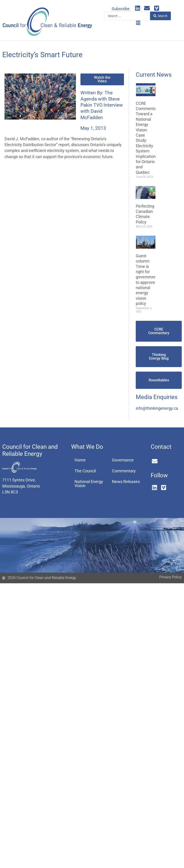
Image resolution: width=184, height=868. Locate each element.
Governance (123, 460)
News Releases (126, 482)
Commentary (124, 471)
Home (80, 460)
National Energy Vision (89, 484)
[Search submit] (160, 16)
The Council (85, 471)
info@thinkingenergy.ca (157, 408)
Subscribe (121, 9)
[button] (138, 23)
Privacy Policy (171, 577)
